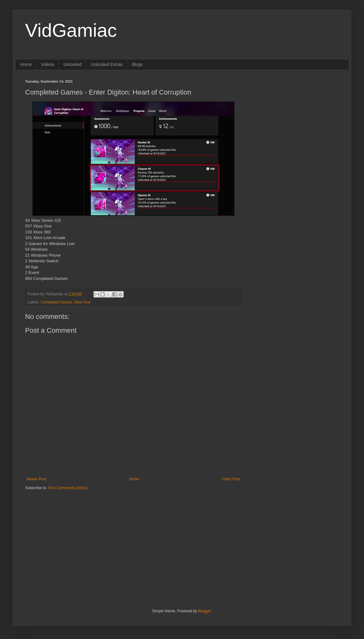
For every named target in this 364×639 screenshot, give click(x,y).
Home (26, 64)
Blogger (204, 611)
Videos (48, 64)
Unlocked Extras (107, 64)
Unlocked (72, 64)
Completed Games (56, 302)
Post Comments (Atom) (68, 488)
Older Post (231, 479)
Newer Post (36, 479)
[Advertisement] (64, 530)
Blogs (137, 64)
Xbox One (82, 302)
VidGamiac (71, 30)
